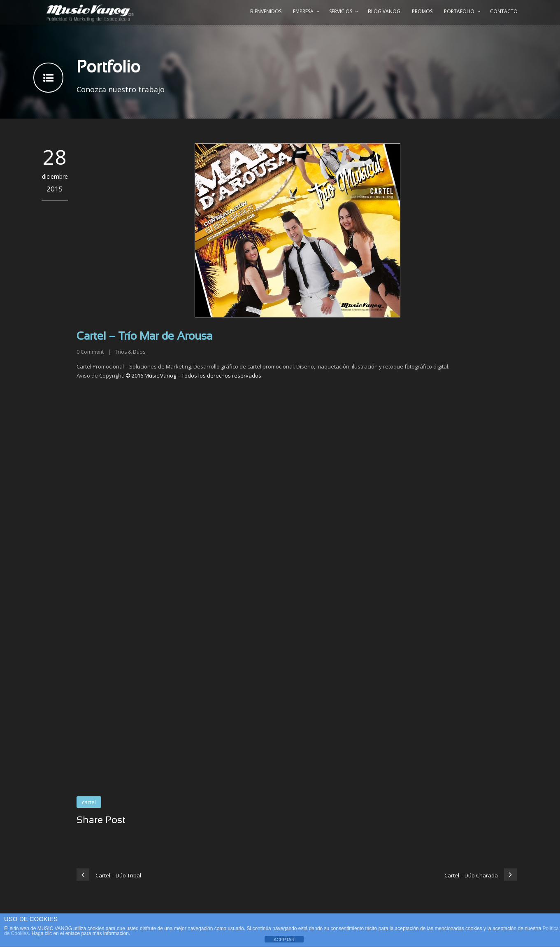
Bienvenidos (266, 11)
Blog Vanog (384, 11)
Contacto (504, 11)
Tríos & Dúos (130, 352)
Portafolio (459, 11)
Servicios (341, 11)
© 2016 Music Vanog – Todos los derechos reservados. (194, 376)
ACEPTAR (284, 940)
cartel (89, 802)
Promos (422, 11)
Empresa (303, 11)
